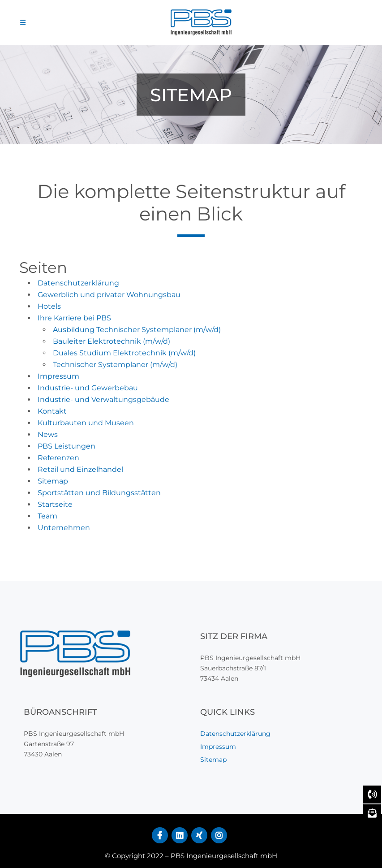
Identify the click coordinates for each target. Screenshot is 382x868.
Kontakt (52, 411)
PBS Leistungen (67, 446)
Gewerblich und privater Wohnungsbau (109, 295)
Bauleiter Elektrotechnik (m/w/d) (112, 341)
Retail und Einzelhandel (80, 469)
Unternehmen (64, 528)
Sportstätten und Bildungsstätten (99, 493)
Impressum (58, 376)
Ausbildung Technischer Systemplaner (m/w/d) (137, 330)
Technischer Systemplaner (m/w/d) (115, 365)
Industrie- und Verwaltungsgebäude (103, 399)
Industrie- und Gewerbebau (88, 388)
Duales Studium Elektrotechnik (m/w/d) (124, 353)
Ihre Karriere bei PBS (74, 318)
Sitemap (53, 481)
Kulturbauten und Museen (86, 423)
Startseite (55, 504)
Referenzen (58, 458)
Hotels (49, 306)
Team (47, 516)
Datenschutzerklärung (78, 283)
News (48, 434)
